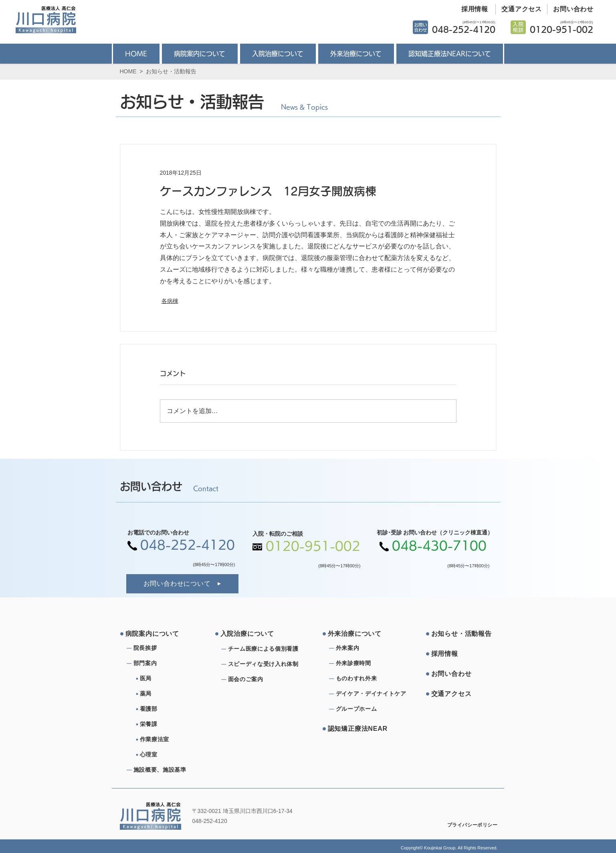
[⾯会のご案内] (266, 680)
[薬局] (172, 694)
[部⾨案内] (162, 663)
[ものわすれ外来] (365, 679)
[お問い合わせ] (571, 9)
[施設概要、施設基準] (162, 770)
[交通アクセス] (519, 9)
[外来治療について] (358, 634)
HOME (128, 71)
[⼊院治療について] (251, 634)
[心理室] (172, 755)
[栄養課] (172, 724)
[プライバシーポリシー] (467, 825)
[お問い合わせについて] (182, 584)
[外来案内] (365, 648)
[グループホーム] (365, 709)
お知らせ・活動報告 (171, 71)
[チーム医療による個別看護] (266, 649)
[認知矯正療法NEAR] (358, 729)
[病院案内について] (156, 634)
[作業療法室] (172, 740)
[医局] (172, 679)
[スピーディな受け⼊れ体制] (266, 664)
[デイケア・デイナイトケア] (373, 694)
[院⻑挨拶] (162, 648)
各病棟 (170, 301)
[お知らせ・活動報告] (462, 634)
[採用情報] (472, 9)
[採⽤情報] (462, 654)
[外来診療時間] (365, 663)
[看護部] (172, 709)
